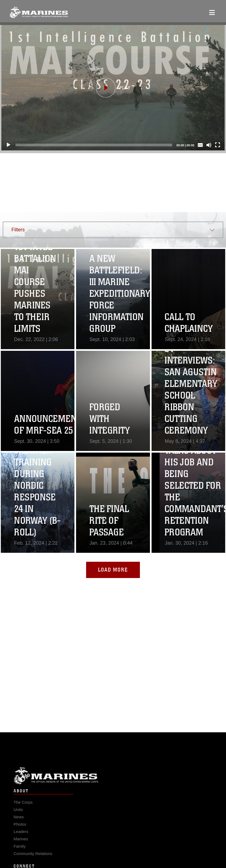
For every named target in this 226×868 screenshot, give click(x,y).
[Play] (8, 145)
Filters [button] (18, 230)
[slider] (94, 145)
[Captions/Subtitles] (200, 145)
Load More (113, 570)
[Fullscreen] (218, 145)
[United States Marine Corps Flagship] (39, 12)
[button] (113, 88)
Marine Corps (113, 786)
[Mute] (209, 145)
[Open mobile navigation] (212, 12)
